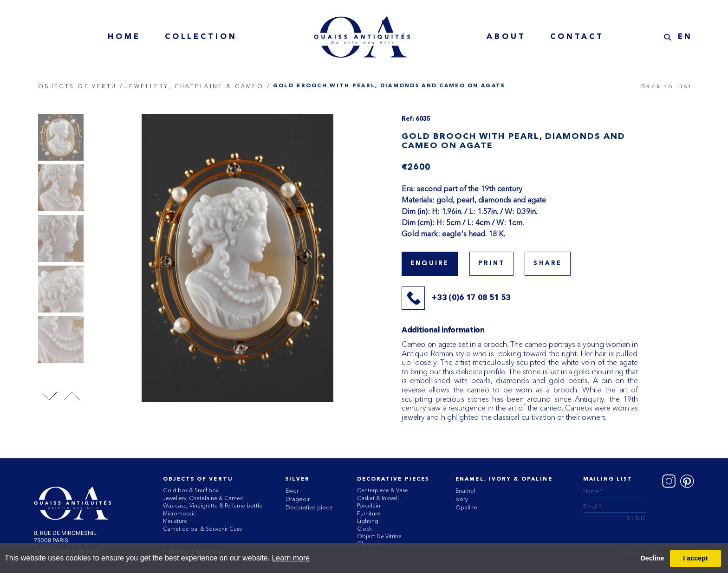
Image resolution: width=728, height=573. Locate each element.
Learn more (291, 558)
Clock (364, 529)
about (506, 37)
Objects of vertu (198, 479)
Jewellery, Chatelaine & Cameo (203, 498)
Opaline (466, 507)
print (491, 264)
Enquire (430, 264)
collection (201, 37)
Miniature (175, 521)
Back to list (667, 86)
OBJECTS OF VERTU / (81, 86)
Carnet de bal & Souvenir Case (203, 529)
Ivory (462, 499)
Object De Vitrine (379, 536)
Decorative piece (309, 507)
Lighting (368, 521)
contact (577, 37)
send (636, 519)
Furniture (369, 514)
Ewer (292, 491)
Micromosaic (179, 514)
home (124, 37)
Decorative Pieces (393, 479)
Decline (652, 558)
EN (686, 37)
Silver (297, 479)
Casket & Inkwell (378, 498)
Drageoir (298, 499)
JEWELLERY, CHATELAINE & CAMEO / (198, 86)
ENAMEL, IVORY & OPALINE (504, 479)
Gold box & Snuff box (191, 490)
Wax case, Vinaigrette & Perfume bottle (213, 506)
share (548, 264)
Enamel (465, 491)
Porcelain (369, 506)
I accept (695, 558)
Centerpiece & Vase (383, 490)
